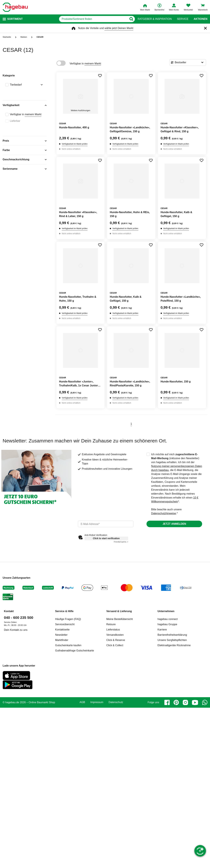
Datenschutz (116, 702)
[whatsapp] (205, 702)
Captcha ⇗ (121, 542)
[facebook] (167, 702)
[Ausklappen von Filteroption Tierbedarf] (41, 85)
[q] (93, 19)
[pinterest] (176, 702)
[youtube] (195, 702)
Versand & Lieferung (119, 611)
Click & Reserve (116, 640)
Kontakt (9, 611)
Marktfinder (62, 640)
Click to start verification (106, 538)
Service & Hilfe (64, 611)
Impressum (97, 702)
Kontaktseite (62, 630)
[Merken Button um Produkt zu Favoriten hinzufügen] (100, 76)
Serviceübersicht (65, 624)
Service (183, 19)
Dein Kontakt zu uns (16, 630)
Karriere (162, 630)
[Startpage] (15, 7)
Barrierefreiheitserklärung (172, 635)
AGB (82, 702)
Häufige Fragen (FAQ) (68, 619)
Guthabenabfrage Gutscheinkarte (75, 651)
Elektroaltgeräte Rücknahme (174, 645)
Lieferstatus (113, 630)
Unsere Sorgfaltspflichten (172, 640)
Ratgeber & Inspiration (155, 19)
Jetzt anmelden (174, 524)
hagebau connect (168, 619)
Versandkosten (115, 635)
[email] (106, 524)
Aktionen (200, 19)
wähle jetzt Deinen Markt (119, 28)
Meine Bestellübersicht (120, 619)
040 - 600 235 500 (19, 618)
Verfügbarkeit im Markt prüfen (75, 144)
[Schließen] (205, 28)
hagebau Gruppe (167, 624)
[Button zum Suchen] (131, 19)
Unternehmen (166, 611)
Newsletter (61, 635)
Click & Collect (115, 645)
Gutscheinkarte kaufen (68, 645)
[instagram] (185, 702)
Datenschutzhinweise (163, 513)
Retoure (111, 624)
